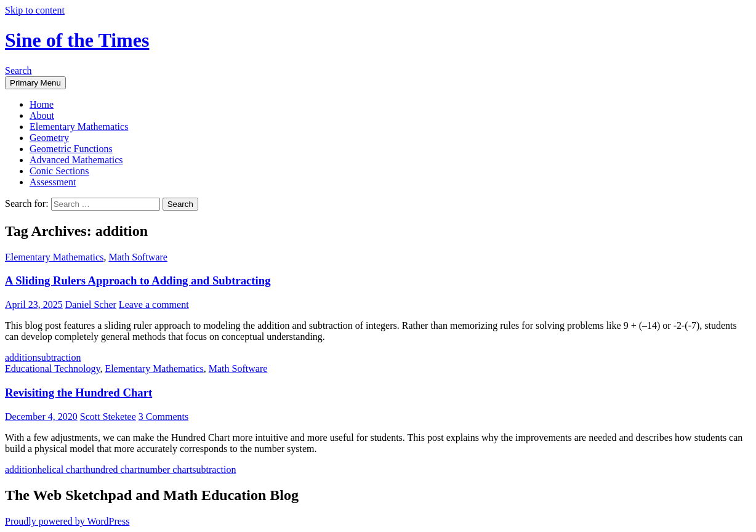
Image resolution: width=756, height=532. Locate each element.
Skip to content (35, 10)
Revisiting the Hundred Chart (78, 393)
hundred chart (113, 470)
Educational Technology (52, 369)
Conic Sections (59, 171)
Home (42, 104)
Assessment (53, 182)
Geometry (49, 138)
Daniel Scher (91, 304)
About (42, 115)
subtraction (59, 357)
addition (21, 357)
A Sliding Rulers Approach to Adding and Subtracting (138, 280)
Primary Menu (35, 83)
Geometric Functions (71, 149)
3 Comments (163, 417)
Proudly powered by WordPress (67, 521)
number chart (166, 470)
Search (18, 71)
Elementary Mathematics (79, 127)
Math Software (138, 257)
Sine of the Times (77, 40)
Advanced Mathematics (76, 160)
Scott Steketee (108, 417)
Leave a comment (154, 304)
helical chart (61, 470)
